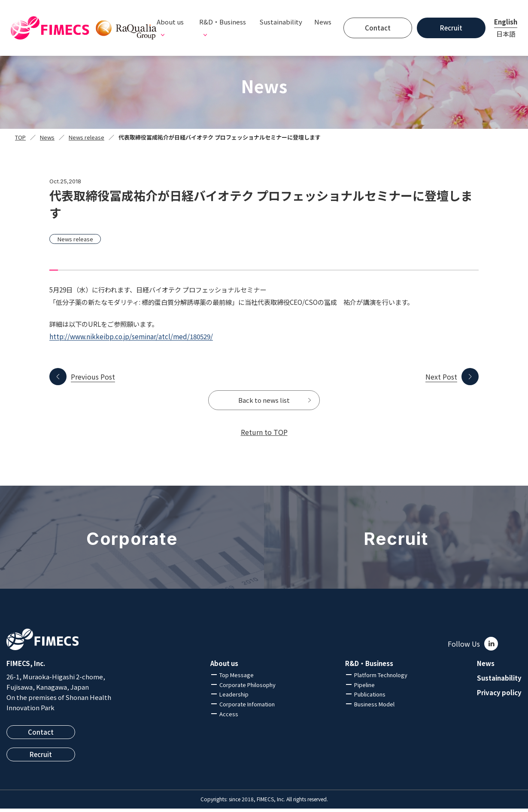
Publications (370, 698)
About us (224, 667)
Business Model (374, 708)
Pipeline (364, 688)
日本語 (506, 34)
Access (229, 717)
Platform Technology (381, 678)
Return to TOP (264, 435)
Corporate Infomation (247, 708)
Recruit (451, 28)
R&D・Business (369, 667)
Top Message (237, 678)
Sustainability (281, 22)
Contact (378, 28)
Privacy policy (499, 696)
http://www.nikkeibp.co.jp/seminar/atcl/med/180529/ (131, 336)
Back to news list (264, 402)
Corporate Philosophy (247, 688)
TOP (20, 137)
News (323, 22)
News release (86, 137)
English (506, 22)
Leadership (234, 698)
